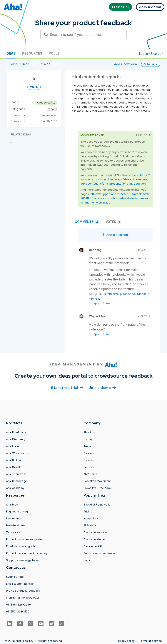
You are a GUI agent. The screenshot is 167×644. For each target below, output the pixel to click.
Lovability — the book (97, 488)
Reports (52, 109)
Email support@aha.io (20, 584)
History (88, 439)
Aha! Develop (15, 467)
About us (89, 432)
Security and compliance (99, 553)
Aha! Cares (90, 474)
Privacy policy (126, 641)
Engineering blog (17, 511)
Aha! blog (12, 505)
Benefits (89, 467)
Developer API (93, 546)
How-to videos (16, 525)
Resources (32, 53)
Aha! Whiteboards (17, 453)
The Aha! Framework (97, 505)
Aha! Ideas (13, 446)
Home (13, 64)
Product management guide (24, 539)
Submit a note (15, 577)
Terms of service (150, 641)
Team (87, 446)
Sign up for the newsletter (23, 598)
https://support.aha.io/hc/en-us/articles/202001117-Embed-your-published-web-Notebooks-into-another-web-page (115, 198)
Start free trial (67, 387)
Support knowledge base (22, 560)
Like (106, 303)
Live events (14, 518)
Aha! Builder (14, 460)
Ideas (11, 53)
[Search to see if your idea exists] (85, 35)
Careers (89, 453)
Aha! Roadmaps (16, 432)
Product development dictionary (27, 553)
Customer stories (95, 539)
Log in (87, 560)
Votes (114, 222)
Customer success (96, 532)
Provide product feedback (23, 591)
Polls (54, 53)
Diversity (89, 460)
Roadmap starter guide (21, 546)
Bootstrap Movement (97, 481)
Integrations (91, 518)
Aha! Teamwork (16, 474)
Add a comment (115, 235)
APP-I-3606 (31, 64)
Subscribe (151, 64)
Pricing (88, 511)
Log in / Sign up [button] (151, 54)
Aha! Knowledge (17, 481)
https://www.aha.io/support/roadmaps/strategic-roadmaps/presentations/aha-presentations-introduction (115, 179)
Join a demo (102, 387)
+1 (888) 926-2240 (18, 605)
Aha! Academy (15, 488)
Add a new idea (125, 64)
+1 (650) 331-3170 (18, 611)
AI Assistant (91, 525)
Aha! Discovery (16, 439)
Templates (13, 532)
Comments (87, 222)
